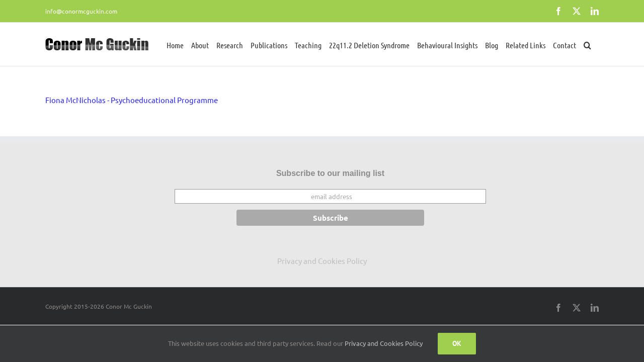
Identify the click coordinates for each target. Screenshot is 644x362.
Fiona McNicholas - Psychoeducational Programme (132, 100)
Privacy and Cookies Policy (322, 261)
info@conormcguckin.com (81, 11)
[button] (595, 44)
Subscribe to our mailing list (330, 173)
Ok (457, 343)
